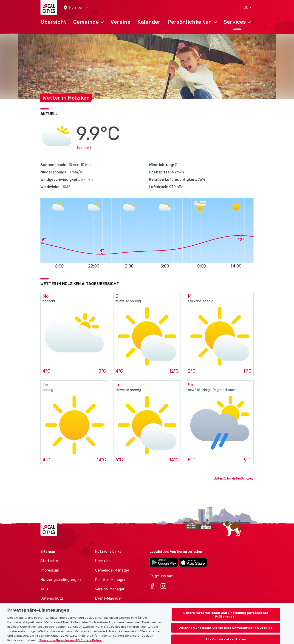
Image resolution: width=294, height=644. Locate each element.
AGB (44, 589)
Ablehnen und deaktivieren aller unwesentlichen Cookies (226, 633)
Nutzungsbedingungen (61, 580)
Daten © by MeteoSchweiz (234, 479)
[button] (76, 8)
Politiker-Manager (110, 580)
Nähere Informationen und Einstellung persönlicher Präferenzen (226, 620)
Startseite (49, 561)
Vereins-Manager (110, 589)
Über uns (103, 561)
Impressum (50, 570)
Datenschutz (52, 598)
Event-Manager (109, 598)
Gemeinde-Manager (112, 570)
